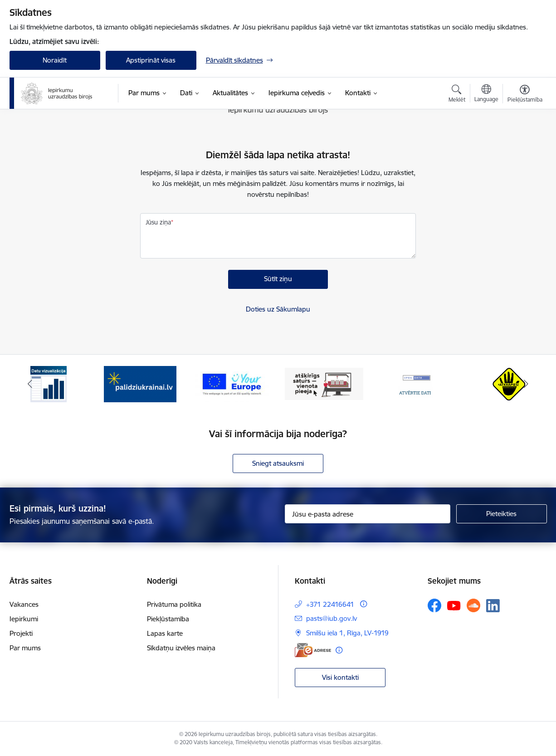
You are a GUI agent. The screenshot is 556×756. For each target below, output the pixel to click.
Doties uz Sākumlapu (278, 309)
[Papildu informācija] (363, 604)
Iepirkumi (24, 619)
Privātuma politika (174, 604)
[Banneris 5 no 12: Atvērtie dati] (416, 383)
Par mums (25, 648)
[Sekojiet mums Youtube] (454, 605)
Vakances (24, 604)
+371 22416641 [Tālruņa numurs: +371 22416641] (330, 604)
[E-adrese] (313, 650)
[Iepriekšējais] (30, 384)
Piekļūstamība (168, 619)
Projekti (21, 633)
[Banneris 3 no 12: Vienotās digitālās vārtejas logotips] (232, 383)
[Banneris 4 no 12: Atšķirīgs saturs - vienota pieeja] (324, 383)
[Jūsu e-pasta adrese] (368, 514)
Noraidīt (55, 60)
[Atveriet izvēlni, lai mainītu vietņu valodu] (486, 94)
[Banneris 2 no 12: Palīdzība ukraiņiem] (140, 383)
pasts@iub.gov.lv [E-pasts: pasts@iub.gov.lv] (332, 618)
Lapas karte (165, 633)
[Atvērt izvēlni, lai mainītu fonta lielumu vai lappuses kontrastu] (525, 95)
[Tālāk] (526, 384)
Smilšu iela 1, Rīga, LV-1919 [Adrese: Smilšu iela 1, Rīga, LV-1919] (347, 633)
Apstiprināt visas (151, 60)
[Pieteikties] (502, 514)
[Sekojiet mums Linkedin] (493, 606)
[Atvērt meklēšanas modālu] (457, 95)
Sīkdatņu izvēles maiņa (181, 648)
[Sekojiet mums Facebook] (434, 605)
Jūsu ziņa (158, 222)
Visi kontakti (340, 677)
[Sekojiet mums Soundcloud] (473, 605)
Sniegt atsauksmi (278, 463)
